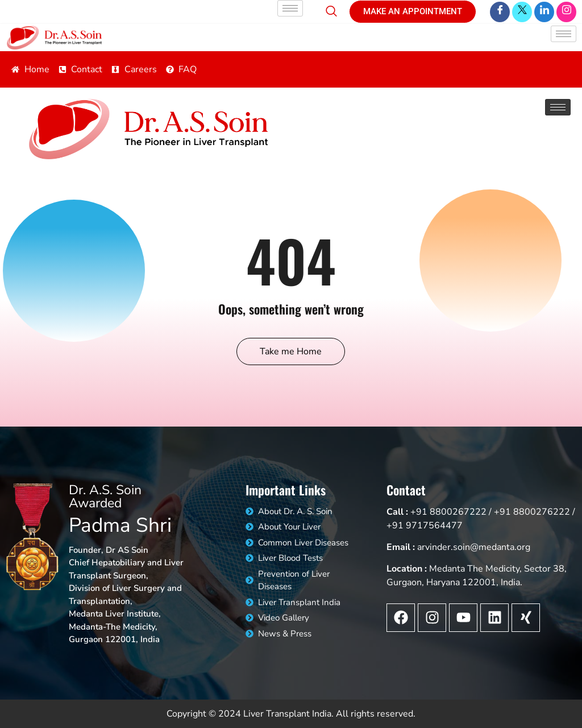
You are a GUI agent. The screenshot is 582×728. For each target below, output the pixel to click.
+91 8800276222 (532, 512)
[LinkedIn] (544, 12)
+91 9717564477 (425, 526)
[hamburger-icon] (290, 8)
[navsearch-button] (331, 7)
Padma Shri (120, 525)
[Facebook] (500, 12)
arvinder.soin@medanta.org (474, 547)
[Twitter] (522, 12)
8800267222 (458, 512)
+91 (419, 512)
